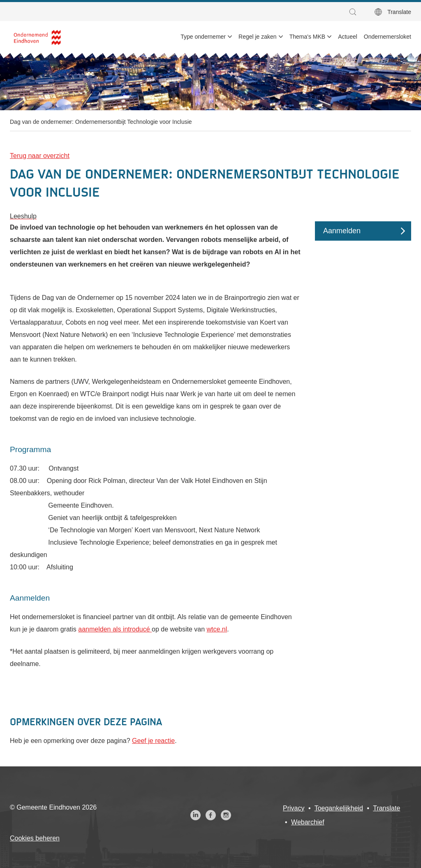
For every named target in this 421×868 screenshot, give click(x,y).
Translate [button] (399, 12)
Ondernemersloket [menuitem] (387, 37)
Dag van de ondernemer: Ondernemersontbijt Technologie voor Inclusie (101, 122)
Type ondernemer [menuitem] (203, 37)
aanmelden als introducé (115, 629)
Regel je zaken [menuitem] (258, 37)
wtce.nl (217, 629)
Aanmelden (342, 231)
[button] (355, 12)
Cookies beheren (35, 838)
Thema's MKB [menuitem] (307, 37)
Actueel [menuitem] (348, 37)
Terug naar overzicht (40, 156)
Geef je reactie (153, 741)
